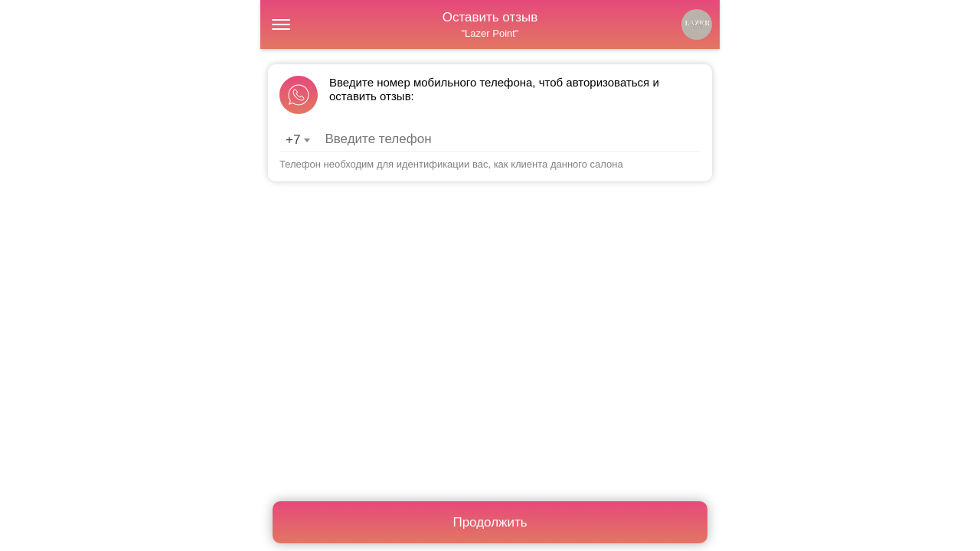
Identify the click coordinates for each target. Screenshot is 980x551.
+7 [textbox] (293, 140)
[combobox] (297, 140)
